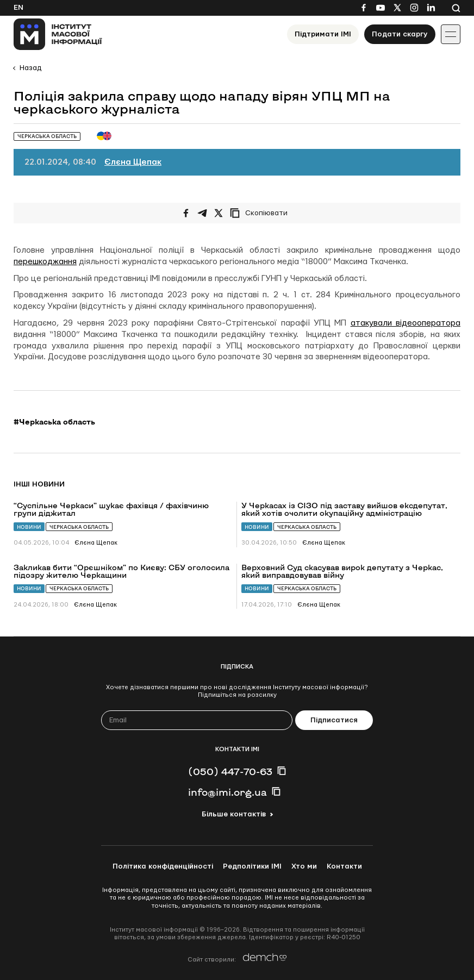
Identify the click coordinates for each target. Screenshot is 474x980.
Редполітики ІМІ (252, 866)
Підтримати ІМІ (323, 34)
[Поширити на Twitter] (219, 213)
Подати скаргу (400, 34)
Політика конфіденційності (163, 866)
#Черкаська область (54, 422)
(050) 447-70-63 (230, 771)
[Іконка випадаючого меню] (451, 34)
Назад (30, 68)
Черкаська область (79, 527)
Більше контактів (234, 814)
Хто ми (304, 866)
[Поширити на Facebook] (186, 213)
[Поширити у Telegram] (202, 213)
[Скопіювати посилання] (261, 213)
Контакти (344, 866)
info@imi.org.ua (227, 792)
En (18, 8)
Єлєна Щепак (133, 162)
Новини (29, 527)
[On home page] (58, 34)
